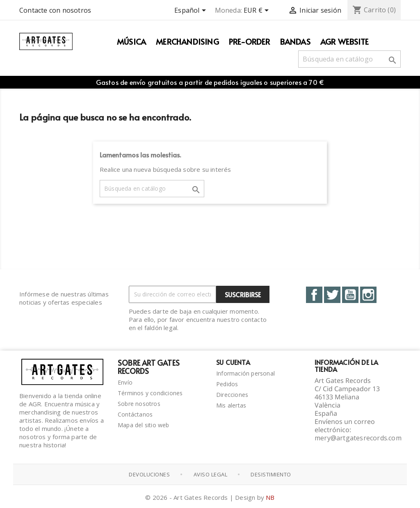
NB (270, 497)
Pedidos (227, 384)
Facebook (314, 295)
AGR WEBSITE (345, 41)
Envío (125, 382)
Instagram (368, 295)
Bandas (295, 41)
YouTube (350, 295)
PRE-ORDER (250, 41)
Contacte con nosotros (55, 10)
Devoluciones (149, 474)
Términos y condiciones (150, 393)
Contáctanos (135, 414)
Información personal (245, 373)
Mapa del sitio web (144, 425)
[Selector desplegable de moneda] (258, 11)
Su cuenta (233, 362)
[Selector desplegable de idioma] (191, 11)
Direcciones (232, 395)
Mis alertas (231, 405)
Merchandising (187, 41)
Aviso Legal (211, 474)
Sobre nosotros (139, 404)
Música (131, 41)
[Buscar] (349, 59)
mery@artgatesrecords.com (358, 438)
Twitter (332, 295)
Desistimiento (271, 474)
